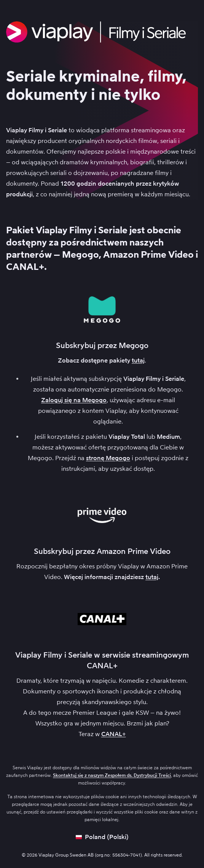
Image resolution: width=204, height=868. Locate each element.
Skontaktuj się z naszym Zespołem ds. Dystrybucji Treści (112, 775)
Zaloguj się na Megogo (74, 400)
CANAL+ (114, 734)
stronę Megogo (108, 458)
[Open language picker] (102, 837)
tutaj (138, 360)
